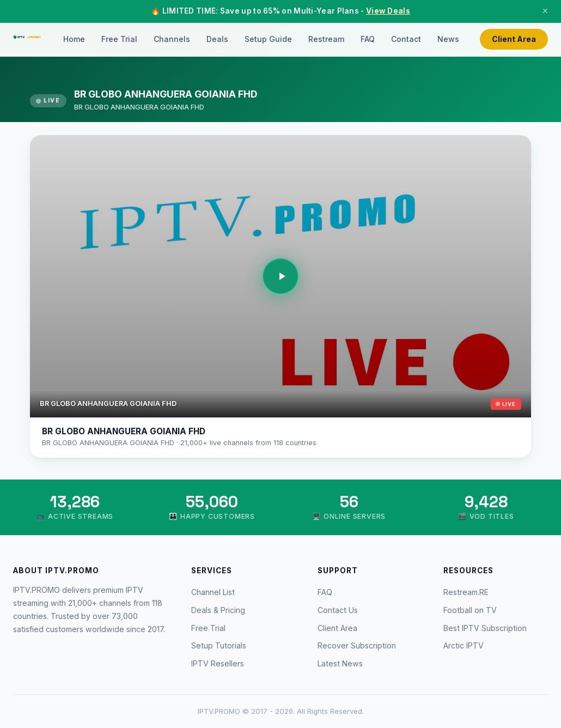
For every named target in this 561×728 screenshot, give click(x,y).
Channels (172, 39)
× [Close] (545, 11)
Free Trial (119, 39)
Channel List (213, 592)
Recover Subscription (357, 645)
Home (74, 39)
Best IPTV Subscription (485, 628)
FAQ (368, 39)
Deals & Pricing (218, 610)
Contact (406, 39)
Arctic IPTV (464, 645)
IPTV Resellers (218, 663)
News (448, 39)
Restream (326, 39)
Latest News (340, 663)
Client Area (514, 39)
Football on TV (470, 610)
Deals (217, 39)
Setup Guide (268, 39)
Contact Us (338, 610)
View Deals (388, 11)
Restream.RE (466, 592)
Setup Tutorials (219, 645)
